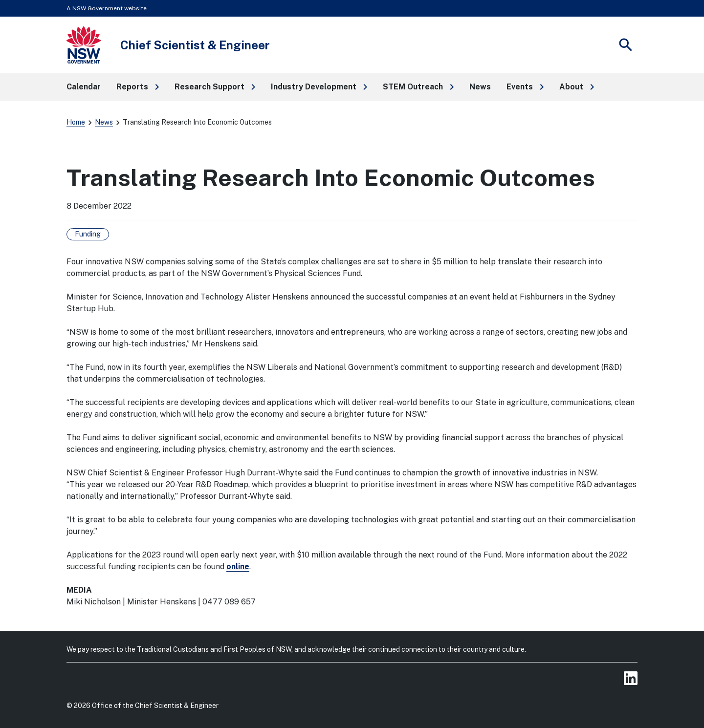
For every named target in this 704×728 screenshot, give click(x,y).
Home (76, 122)
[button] (138, 87)
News (104, 122)
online (238, 567)
